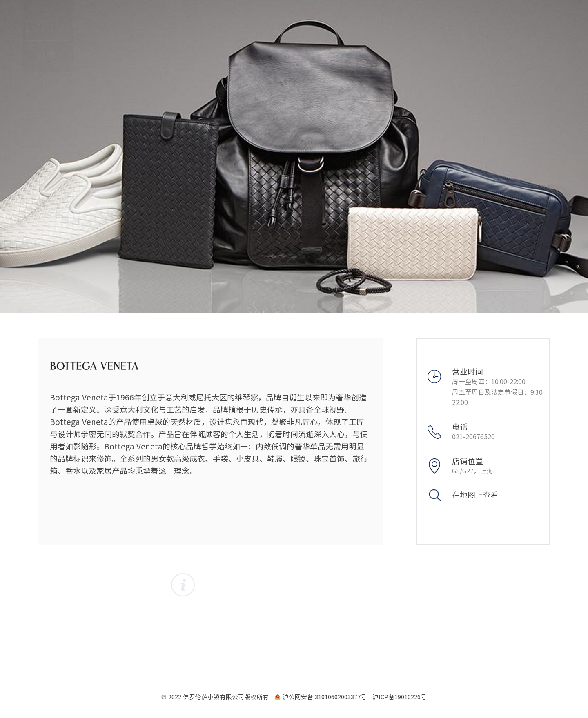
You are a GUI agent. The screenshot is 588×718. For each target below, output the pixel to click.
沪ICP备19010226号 (400, 697)
